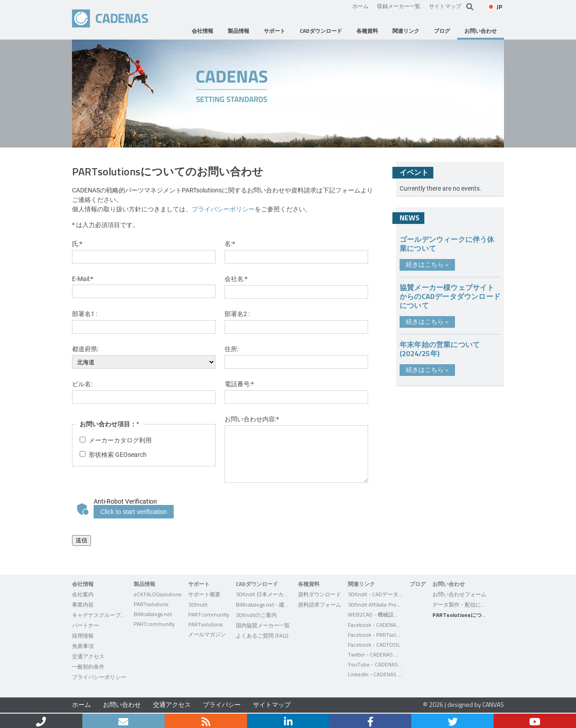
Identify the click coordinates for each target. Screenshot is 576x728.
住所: (232, 349)
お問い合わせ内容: (252, 419)
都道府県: (85, 349)
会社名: (236, 279)
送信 (81, 540)
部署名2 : (237, 314)
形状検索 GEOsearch (118, 454)
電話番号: (239, 384)
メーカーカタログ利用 (120, 440)
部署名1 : (85, 314)
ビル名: (82, 384)
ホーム (360, 6)
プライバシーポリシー (223, 209)
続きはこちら (427, 264)
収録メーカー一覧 (399, 6)
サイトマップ (445, 6)
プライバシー (222, 704)
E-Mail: (83, 279)
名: (230, 243)
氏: (77, 243)
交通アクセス (172, 704)
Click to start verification (134, 512)
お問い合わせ (122, 704)
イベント (414, 172)
